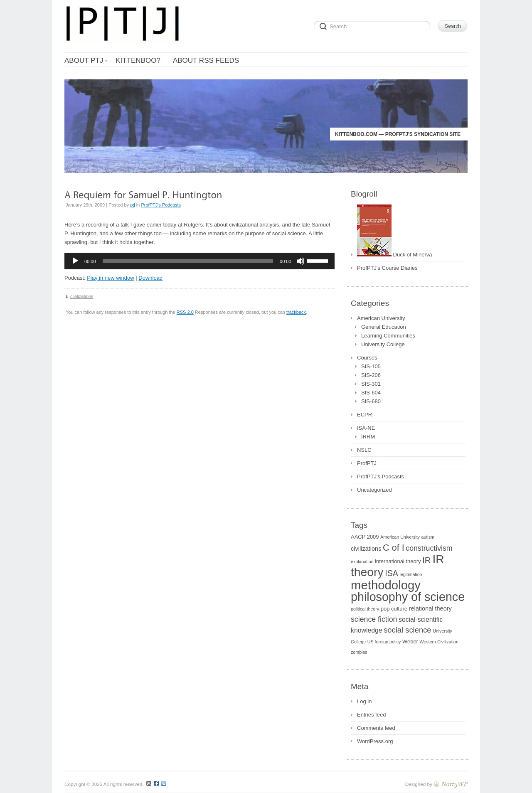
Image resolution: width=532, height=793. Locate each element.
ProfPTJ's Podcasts (161, 205)
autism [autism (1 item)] (428, 537)
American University (381, 318)
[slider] (188, 261)
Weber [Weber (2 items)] (410, 642)
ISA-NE (366, 428)
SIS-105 (371, 366)
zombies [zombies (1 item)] (359, 652)
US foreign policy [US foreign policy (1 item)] (384, 642)
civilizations (82, 296)
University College (383, 344)
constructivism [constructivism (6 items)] (429, 548)
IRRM (368, 437)
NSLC (364, 450)
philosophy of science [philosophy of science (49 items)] (408, 597)
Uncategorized (374, 490)
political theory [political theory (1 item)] (365, 609)
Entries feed (371, 715)
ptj (133, 205)
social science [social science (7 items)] (407, 630)
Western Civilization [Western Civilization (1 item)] (439, 642)
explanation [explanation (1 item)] (362, 562)
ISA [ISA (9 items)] (392, 573)
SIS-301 (371, 384)
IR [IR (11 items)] (427, 560)
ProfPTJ (367, 463)
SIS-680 (371, 401)
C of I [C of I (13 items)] (394, 548)
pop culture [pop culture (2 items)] (394, 609)
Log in (364, 701)
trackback (296, 312)
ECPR (365, 415)
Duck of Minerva (395, 254)
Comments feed (376, 728)
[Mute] (300, 261)
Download (150, 278)
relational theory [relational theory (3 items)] (430, 608)
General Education (384, 327)
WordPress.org (375, 741)
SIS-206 (371, 375)
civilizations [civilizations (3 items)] (366, 549)
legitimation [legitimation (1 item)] (411, 574)
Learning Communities (388, 336)
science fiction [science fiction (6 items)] (374, 619)
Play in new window (110, 278)
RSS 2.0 (185, 312)
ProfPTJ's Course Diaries (387, 268)
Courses (367, 358)
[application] (199, 261)
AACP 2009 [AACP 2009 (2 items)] (365, 537)
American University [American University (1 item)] (400, 537)
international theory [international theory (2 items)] (398, 561)
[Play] (75, 261)
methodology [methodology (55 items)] (386, 585)
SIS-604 (371, 393)
